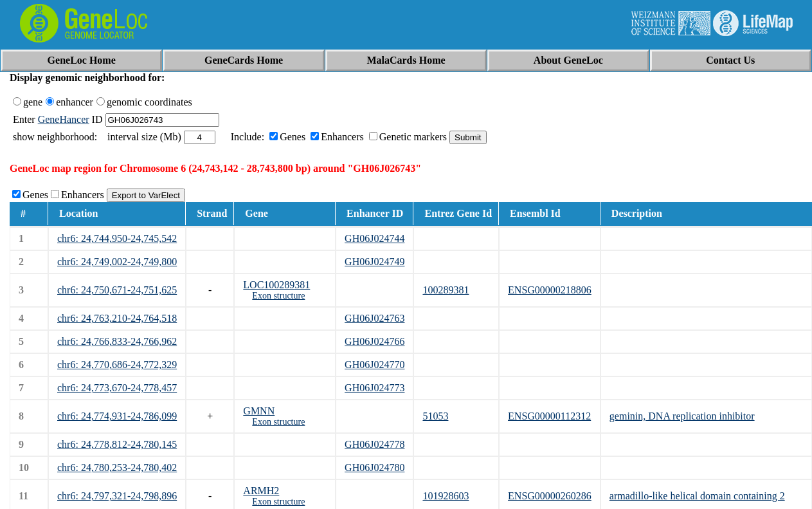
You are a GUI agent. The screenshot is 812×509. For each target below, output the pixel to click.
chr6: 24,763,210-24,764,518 (117, 318)
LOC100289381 (276, 285)
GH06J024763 (374, 318)
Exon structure (278, 296)
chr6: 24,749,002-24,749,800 (117, 262)
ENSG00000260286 (550, 496)
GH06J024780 (374, 467)
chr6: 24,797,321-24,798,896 (117, 496)
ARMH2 (261, 491)
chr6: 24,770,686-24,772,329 (117, 365)
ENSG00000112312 (549, 416)
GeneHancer (64, 119)
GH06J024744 (374, 238)
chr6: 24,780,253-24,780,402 (117, 467)
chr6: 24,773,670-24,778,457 (117, 388)
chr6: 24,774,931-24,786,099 (117, 416)
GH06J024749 (374, 262)
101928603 (446, 496)
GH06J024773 (374, 388)
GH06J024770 (374, 365)
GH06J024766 (374, 341)
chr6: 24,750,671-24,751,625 (117, 290)
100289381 (446, 290)
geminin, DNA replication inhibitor (682, 416)
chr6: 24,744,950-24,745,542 (117, 238)
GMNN (259, 411)
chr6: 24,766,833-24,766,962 (117, 341)
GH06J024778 (374, 444)
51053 (435, 416)
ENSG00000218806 (550, 290)
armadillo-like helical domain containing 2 (697, 496)
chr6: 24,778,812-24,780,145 (117, 444)
